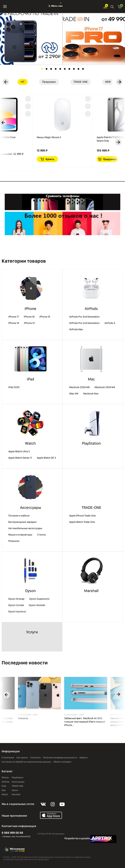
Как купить (22, 757)
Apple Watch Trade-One (82, 522)
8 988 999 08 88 (12, 833)
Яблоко (55, 7)
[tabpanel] (31, 39)
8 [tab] (74, 69)
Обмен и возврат (62, 762)
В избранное (28, 99)
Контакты (35, 757)
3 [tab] (51, 69)
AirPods (91, 309)
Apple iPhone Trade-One (82, 516)
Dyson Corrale (16, 605)
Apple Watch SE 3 (46, 458)
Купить (50, 159)
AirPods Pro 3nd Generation (84, 317)
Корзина (120, 7)
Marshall (91, 591)
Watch (30, 443)
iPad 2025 (14, 387)
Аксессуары (31, 507)
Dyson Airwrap (16, 599)
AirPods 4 (110, 323)
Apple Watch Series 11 (20, 458)
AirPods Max (76, 329)
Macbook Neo (91, 394)
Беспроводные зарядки (22, 522)
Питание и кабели (19, 516)
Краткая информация (28, 106)
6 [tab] (65, 69)
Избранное (105, 7)
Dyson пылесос (17, 611)
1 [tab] (42, 69)
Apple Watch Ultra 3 (19, 451)
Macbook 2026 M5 (79, 387)
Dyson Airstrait (37, 605)
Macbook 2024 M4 (105, 387)
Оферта (83, 757)
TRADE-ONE (91, 507)
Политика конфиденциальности (60, 757)
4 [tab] (56, 69)
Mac (91, 379)
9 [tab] (78, 69)
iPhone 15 (45, 317)
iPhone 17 (14, 317)
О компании (8, 757)
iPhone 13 (29, 323)
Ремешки (14, 541)
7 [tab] (69, 69)
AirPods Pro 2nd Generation (84, 323)
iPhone (30, 309)
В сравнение (28, 114)
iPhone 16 (29, 317)
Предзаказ (110, 159)
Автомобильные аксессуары (25, 528)
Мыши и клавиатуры (20, 535)
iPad (31, 379)
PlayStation (91, 443)
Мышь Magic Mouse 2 (49, 137)
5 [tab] (60, 69)
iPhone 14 (14, 323)
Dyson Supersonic (39, 599)
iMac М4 (74, 394)
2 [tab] (47, 69)
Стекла (41, 535)
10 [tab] (83, 69)
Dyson (30, 591)
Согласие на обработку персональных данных (26, 762)
